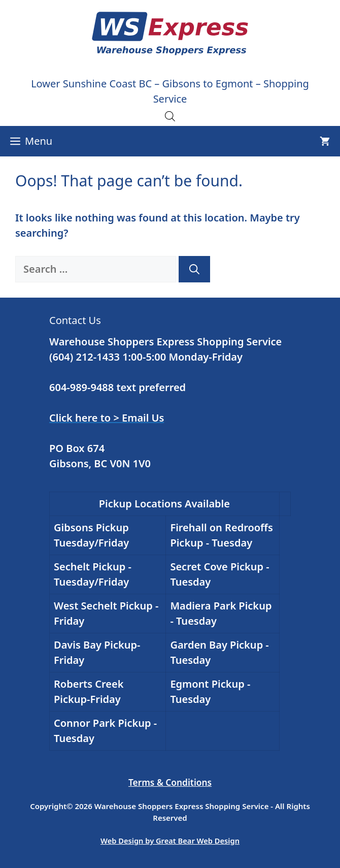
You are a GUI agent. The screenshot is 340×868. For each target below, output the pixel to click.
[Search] (194, 269)
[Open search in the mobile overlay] (170, 116)
